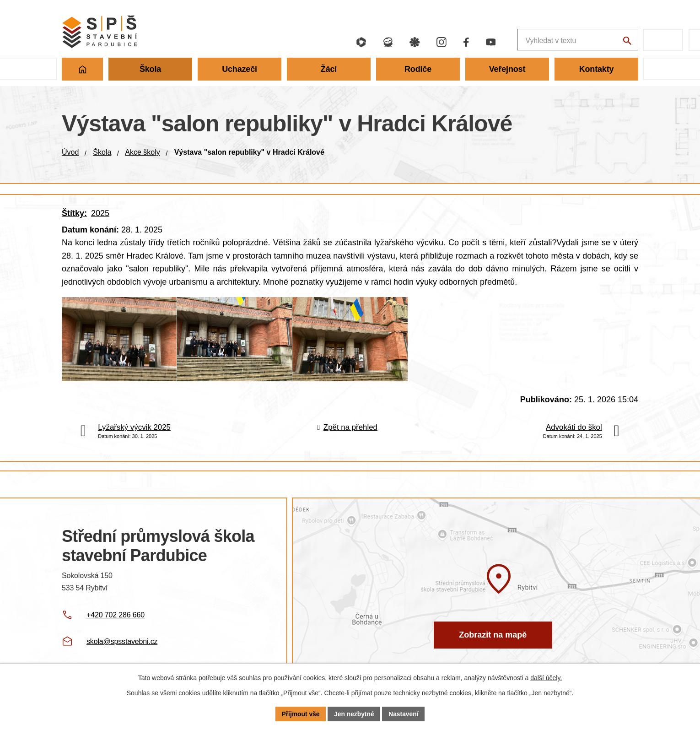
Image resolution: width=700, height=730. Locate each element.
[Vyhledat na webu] (627, 41)
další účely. (546, 678)
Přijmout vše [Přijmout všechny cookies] (300, 714)
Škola (102, 152)
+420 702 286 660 (116, 622)
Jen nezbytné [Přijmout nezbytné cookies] (354, 714)
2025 (100, 213)
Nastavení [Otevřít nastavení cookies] (404, 714)
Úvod (70, 152)
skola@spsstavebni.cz (122, 649)
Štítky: (74, 213)
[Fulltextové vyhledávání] (529, 40)
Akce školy (142, 152)
